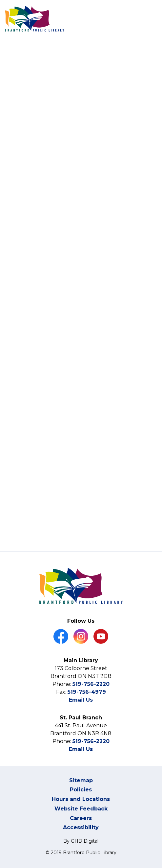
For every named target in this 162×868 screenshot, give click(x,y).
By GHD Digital (81, 841)
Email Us (81, 700)
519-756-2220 (91, 684)
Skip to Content (0, 0)
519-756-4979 (87, 692)
